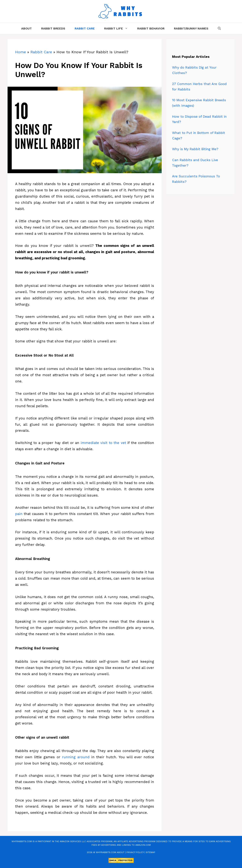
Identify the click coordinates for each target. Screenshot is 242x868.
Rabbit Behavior (151, 28)
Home (21, 52)
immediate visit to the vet (103, 443)
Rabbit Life (118, 29)
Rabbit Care (85, 28)
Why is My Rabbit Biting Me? (195, 149)
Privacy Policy (135, 852)
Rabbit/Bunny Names (191, 28)
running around (76, 757)
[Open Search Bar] (219, 29)
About (26, 28)
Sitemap (150, 852)
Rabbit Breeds (53, 28)
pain (19, 514)
